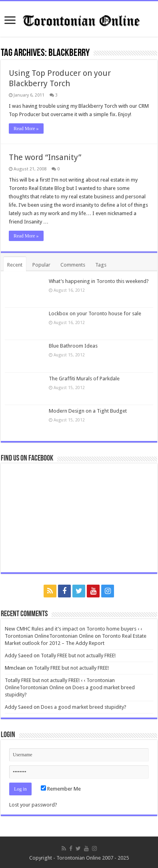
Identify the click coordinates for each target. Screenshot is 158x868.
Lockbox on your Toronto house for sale (95, 313)
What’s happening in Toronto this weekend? (99, 281)
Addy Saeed (19, 655)
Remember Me (61, 789)
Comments (73, 265)
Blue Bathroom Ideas (73, 346)
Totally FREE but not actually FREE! (78, 655)
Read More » (26, 129)
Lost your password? (33, 805)
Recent (15, 265)
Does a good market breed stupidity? (84, 707)
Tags (101, 265)
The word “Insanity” (45, 157)
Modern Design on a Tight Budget (88, 411)
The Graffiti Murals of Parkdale (84, 379)
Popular (41, 265)
